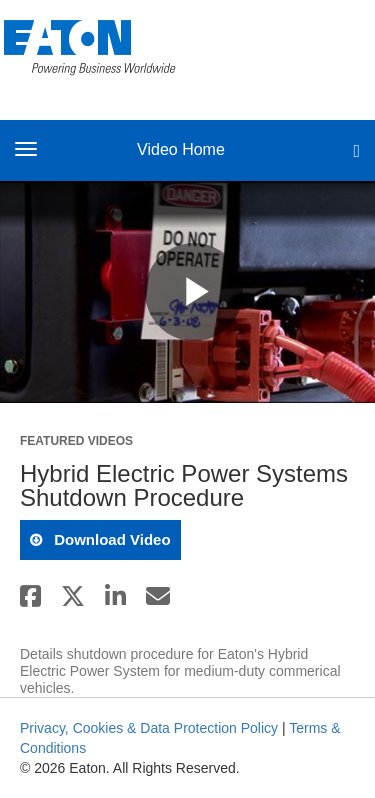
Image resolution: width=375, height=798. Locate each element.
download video (110, 539)
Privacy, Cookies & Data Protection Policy (149, 728)
